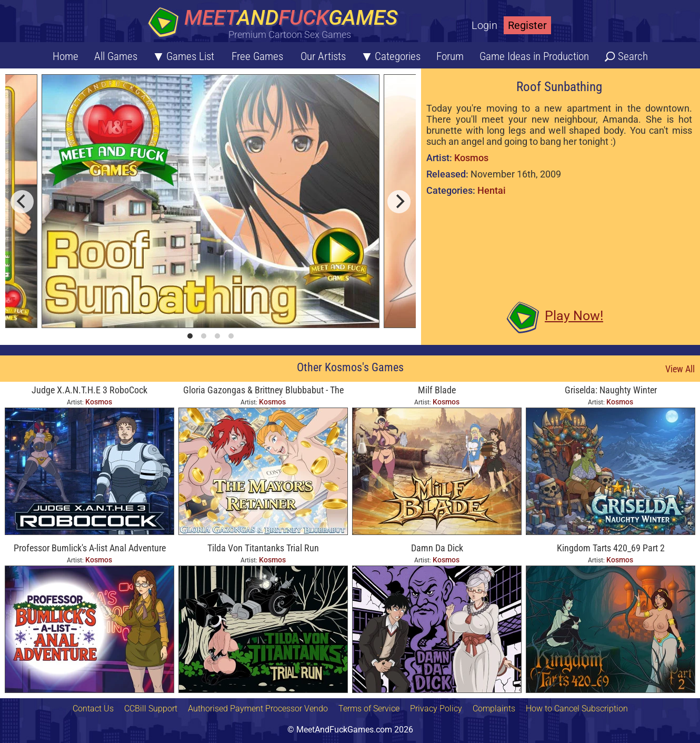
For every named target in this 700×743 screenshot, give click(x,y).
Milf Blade (437, 390)
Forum (450, 56)
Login (484, 25)
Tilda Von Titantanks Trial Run (263, 548)
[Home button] (276, 23)
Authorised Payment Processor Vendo (258, 709)
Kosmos (471, 158)
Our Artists (323, 56)
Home (66, 56)
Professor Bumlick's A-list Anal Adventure (90, 548)
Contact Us (93, 709)
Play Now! (574, 316)
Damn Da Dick (437, 548)
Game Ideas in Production (534, 56)
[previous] (22, 202)
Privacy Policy (436, 709)
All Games (116, 56)
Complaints (494, 709)
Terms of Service (369, 709)
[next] (399, 202)
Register (527, 25)
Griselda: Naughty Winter (611, 390)
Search (633, 56)
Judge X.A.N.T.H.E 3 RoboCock (89, 390)
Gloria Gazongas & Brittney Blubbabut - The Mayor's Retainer (263, 391)
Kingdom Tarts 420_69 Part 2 (611, 548)
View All (680, 369)
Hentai (492, 190)
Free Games (257, 56)
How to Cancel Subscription (577, 709)
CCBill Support (151, 709)
